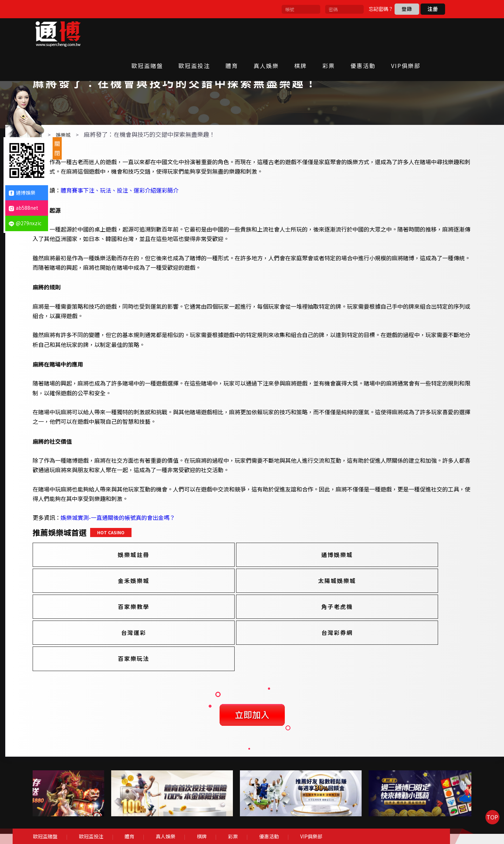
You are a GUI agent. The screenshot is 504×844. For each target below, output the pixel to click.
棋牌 (318, 34)
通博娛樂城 (251, 575)
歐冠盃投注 (211, 34)
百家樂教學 (251, 601)
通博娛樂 (22, 193)
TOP (488, 828)
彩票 (346, 34)
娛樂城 (90, 155)
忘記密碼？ (381, 9)
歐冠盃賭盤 (164, 34)
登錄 (407, 9)
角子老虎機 (379, 601)
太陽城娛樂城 (122, 601)
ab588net (23, 208)
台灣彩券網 (251, 627)
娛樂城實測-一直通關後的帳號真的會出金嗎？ (145, 538)
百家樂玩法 (379, 627)
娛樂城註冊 (122, 575)
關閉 (57, 148)
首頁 (64, 155)
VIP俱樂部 (423, 34)
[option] (124, 785)
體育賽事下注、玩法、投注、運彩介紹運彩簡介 (146, 210)
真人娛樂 (283, 34)
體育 (249, 34)
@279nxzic (25, 223)
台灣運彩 (122, 627)
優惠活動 (380, 34)
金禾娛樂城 (379, 575)
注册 (433, 9)
